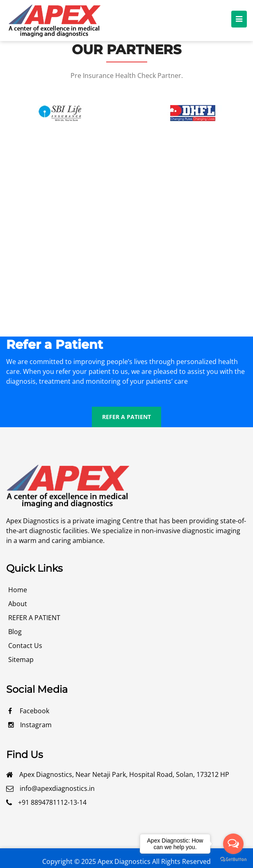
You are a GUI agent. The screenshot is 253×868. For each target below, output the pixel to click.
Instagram (30, 725)
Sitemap (21, 660)
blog (15, 632)
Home (18, 590)
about (18, 604)
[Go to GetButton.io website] (233, 860)
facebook (29, 711)
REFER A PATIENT (126, 417)
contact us (25, 646)
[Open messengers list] (233, 844)
